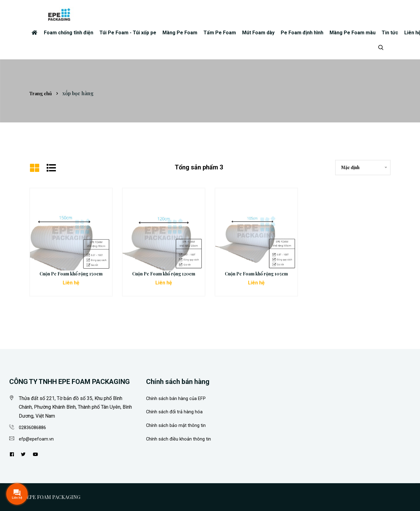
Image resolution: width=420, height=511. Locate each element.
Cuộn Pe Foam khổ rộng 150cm (71, 273)
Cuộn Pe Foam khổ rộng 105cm (256, 273)
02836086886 (34, 427)
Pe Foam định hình (302, 33)
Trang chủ (42, 93)
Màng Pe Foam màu (353, 33)
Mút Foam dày (258, 33)
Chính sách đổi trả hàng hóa (176, 412)
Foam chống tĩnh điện (69, 33)
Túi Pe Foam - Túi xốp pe (128, 33)
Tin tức (390, 33)
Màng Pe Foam (180, 33)
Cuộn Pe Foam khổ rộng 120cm (164, 273)
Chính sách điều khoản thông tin (180, 439)
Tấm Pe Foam (220, 33)
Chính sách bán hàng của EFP (177, 398)
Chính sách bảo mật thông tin (177, 425)
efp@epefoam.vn (37, 439)
